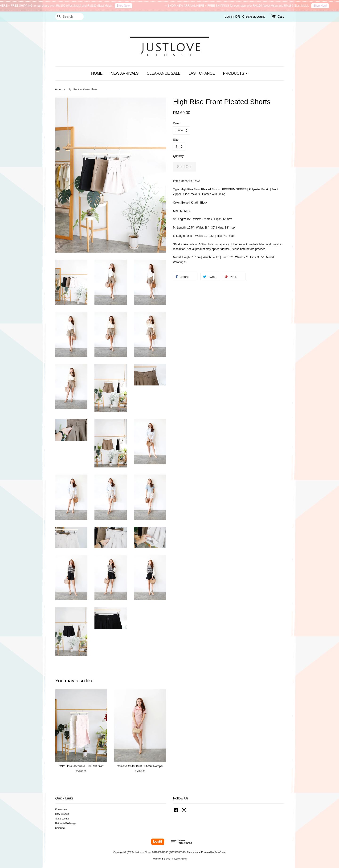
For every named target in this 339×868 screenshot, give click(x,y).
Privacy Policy (179, 859)
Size (176, 140)
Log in (229, 16)
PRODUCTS (235, 73)
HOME (97, 73)
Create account (253, 16)
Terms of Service (161, 859)
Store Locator (63, 819)
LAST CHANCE (202, 73)
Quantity (178, 156)
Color (177, 123)
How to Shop (62, 814)
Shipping (60, 828)
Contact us (61, 809)
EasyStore (220, 852)
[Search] (69, 17)
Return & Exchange (66, 823)
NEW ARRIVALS (125, 73)
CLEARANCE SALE (164, 73)
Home (58, 89)
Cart (281, 16)
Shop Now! (128, 6)
